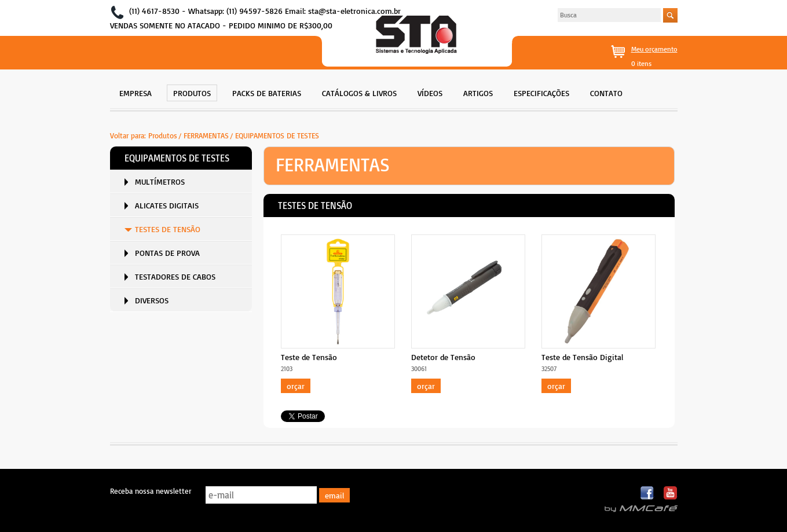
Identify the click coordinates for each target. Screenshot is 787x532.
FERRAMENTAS (206, 135)
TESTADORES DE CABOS (175, 276)
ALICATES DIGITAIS (167, 205)
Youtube (670, 494)
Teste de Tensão (309, 357)
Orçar (296, 386)
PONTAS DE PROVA (167, 253)
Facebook (648, 494)
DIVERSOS (152, 300)
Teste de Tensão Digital (582, 357)
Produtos (163, 135)
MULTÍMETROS (160, 181)
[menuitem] (136, 92)
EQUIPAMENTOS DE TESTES (277, 135)
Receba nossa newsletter (151, 491)
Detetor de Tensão (443, 357)
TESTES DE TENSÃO (168, 229)
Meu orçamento (654, 49)
